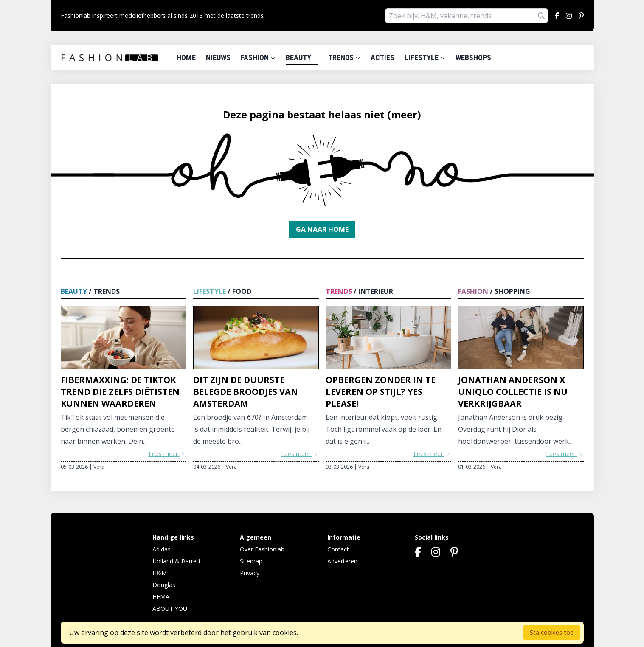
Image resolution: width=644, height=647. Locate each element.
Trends (344, 58)
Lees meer (167, 454)
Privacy (250, 573)
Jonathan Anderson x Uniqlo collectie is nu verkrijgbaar (513, 392)
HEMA (161, 597)
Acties (382, 58)
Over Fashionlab (262, 549)
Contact (338, 549)
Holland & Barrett (177, 561)
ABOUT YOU (170, 609)
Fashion (258, 58)
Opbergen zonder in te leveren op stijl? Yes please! (381, 392)
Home (186, 58)
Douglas (164, 585)
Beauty (302, 58)
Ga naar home (322, 229)
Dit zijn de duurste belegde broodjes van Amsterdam (246, 392)
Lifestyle (425, 58)
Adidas (162, 549)
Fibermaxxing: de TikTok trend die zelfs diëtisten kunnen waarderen (120, 392)
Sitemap (251, 561)
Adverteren (342, 561)
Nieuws (218, 58)
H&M (160, 573)
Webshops (473, 58)
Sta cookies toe (552, 632)
